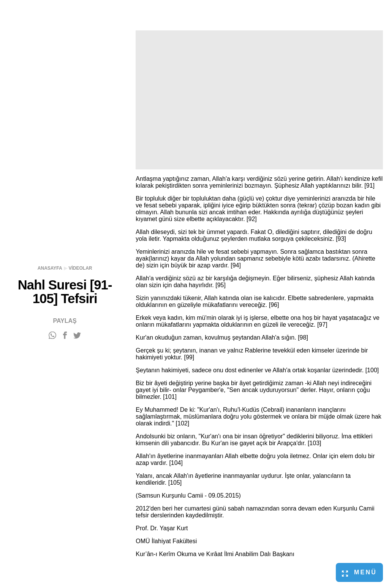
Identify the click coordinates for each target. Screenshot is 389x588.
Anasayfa (50, 268)
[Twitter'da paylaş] (77, 336)
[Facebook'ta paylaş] (65, 336)
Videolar (81, 268)
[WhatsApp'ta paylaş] (52, 336)
